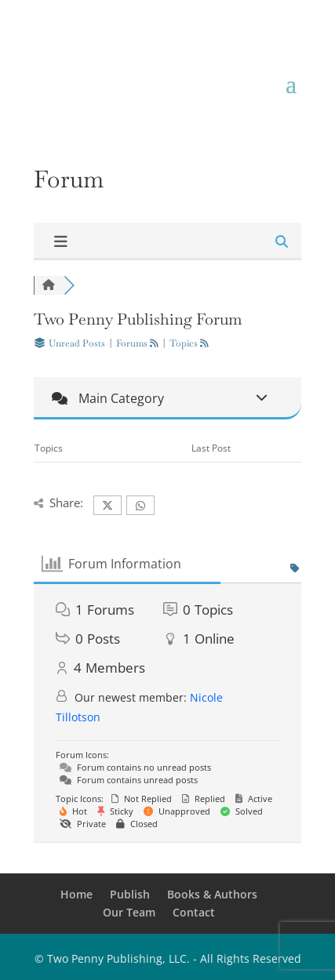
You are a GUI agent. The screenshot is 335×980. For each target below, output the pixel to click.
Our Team (129, 912)
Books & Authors (212, 894)
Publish (130, 894)
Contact (194, 912)
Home (76, 894)
